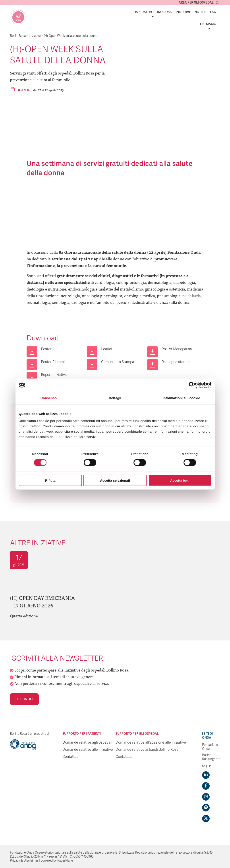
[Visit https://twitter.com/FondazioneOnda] (206, 819)
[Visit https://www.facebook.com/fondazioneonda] (206, 786)
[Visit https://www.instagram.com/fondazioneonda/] (206, 797)
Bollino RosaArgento (211, 757)
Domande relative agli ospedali (87, 742)
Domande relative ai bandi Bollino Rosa (147, 750)
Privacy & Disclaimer (24, 861)
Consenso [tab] (49, 398)
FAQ (213, 12)
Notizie (200, 12)
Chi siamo (208, 24)
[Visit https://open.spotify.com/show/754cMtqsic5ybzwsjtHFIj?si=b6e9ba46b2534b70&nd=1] (206, 808)
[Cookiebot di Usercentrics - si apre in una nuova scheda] (192, 385)
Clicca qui (24, 699)
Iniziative (183, 12)
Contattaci (71, 757)
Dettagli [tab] (115, 398)
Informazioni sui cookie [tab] (181, 398)
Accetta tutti (180, 480)
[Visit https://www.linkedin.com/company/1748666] (206, 775)
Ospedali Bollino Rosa (153, 12)
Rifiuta (50, 480)
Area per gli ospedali (197, 3)
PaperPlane (65, 861)
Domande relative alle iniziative (88, 750)
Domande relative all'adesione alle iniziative (151, 742)
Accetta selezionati (115, 480)
